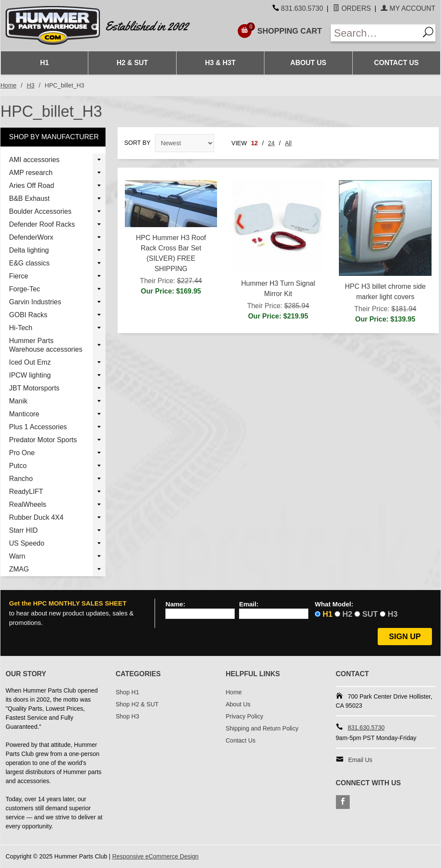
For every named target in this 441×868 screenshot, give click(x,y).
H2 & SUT (132, 63)
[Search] (427, 33)
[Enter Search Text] (375, 33)
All (289, 143)
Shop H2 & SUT (137, 704)
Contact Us (396, 63)
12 (255, 143)
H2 (347, 614)
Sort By (138, 143)
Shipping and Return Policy (262, 728)
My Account (408, 8)
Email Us (360, 760)
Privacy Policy (244, 716)
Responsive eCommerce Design (155, 856)
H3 (31, 85)
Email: (249, 604)
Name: (175, 604)
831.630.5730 (302, 8)
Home (8, 85)
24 (271, 143)
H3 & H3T (220, 63)
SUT (370, 614)
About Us (308, 63)
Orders (352, 8)
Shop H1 (127, 692)
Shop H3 (127, 716)
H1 (44, 63)
